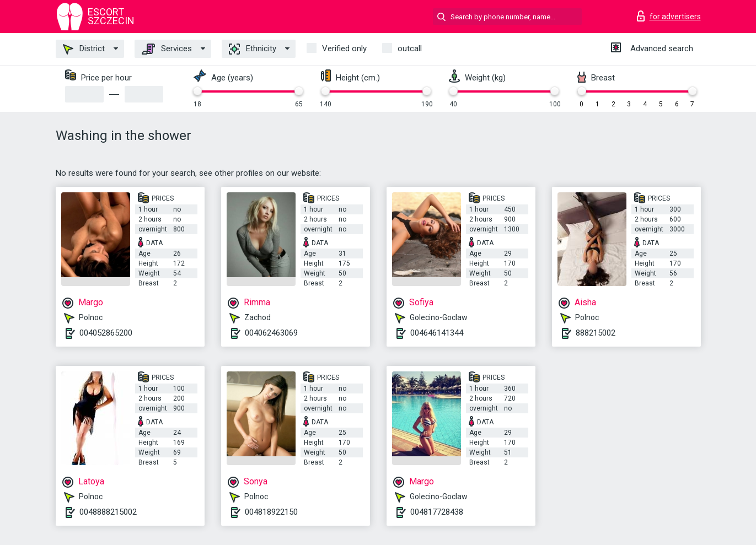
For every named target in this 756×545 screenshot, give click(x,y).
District (84, 49)
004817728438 (437, 512)
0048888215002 (108, 512)
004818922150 (271, 512)
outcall (410, 48)
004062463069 (271, 333)
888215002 (596, 333)
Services (167, 49)
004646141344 (437, 333)
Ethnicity (253, 49)
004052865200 (106, 333)
